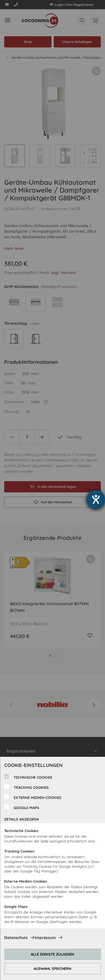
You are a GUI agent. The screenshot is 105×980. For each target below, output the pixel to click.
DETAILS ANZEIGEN (21, 819)
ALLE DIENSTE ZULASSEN (53, 954)
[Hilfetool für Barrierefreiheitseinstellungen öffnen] (96, 499)
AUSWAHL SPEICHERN (53, 968)
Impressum (45, 938)
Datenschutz (16, 938)
